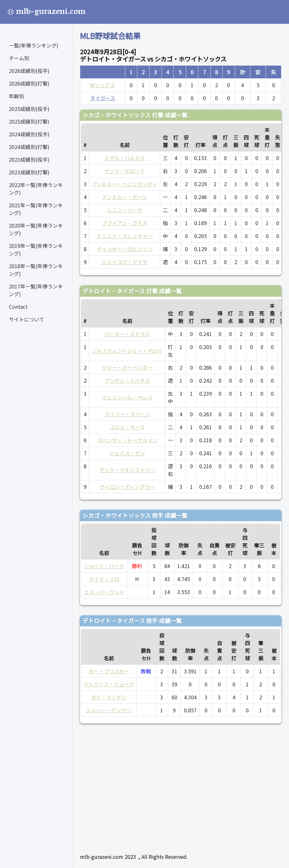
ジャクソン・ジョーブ (109, 684)
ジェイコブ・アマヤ (125, 262)
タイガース (103, 98)
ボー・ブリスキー (109, 671)
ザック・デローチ (125, 171)
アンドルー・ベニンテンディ (125, 184)
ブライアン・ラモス (125, 223)
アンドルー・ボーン (125, 197)
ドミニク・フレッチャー (125, 236)
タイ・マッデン (109, 697)
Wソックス (102, 85)
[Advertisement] (181, 786)
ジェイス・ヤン (127, 453)
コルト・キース (127, 427)
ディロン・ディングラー (127, 487)
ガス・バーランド (104, 592)
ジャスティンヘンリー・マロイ (127, 351)
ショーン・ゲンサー (109, 710)
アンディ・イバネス (127, 380)
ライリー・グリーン (127, 414)
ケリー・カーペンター (127, 367)
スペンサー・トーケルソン (127, 440)
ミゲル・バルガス (125, 158)
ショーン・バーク (104, 566)
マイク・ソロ (104, 579)
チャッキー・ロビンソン (125, 249)
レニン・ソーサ (125, 210)
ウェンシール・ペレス (127, 397)
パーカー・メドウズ (127, 334)
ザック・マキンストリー (127, 470)
